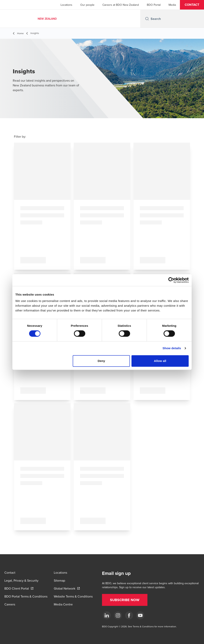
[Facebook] (129, 615)
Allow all (160, 361)
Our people (87, 5)
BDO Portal (154, 5)
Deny (101, 361)
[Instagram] (118, 615)
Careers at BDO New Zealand (121, 5)
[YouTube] (140, 615)
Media (172, 5)
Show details (172, 348)
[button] (192, 5)
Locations (66, 5)
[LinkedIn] (107, 615)
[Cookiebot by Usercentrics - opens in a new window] (171, 280)
